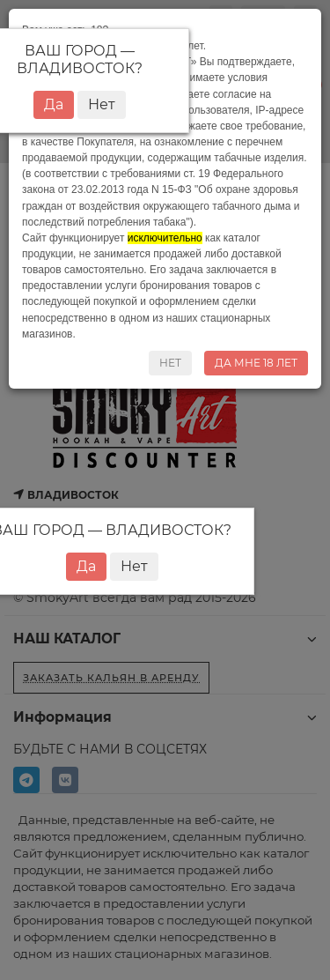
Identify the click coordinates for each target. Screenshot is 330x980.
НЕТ (170, 363)
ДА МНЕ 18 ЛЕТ (256, 363)
